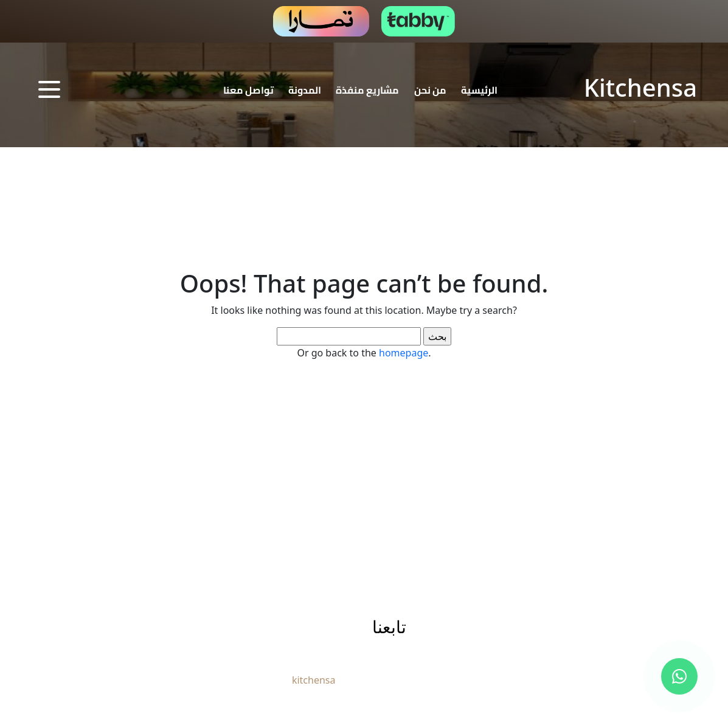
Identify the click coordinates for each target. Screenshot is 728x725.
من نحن (430, 90)
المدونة (305, 90)
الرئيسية (479, 90)
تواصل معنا (248, 90)
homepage (404, 353)
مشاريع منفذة (367, 90)
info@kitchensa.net (260, 628)
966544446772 (140, 627)
